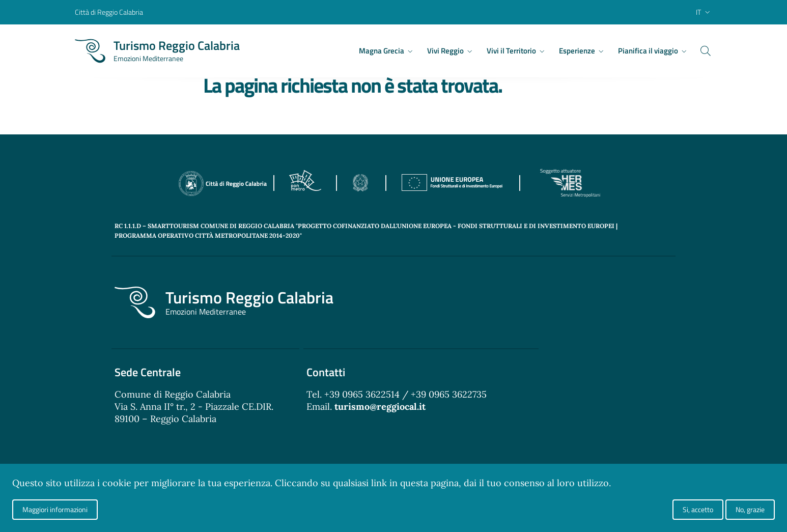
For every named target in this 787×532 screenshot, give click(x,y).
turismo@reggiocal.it (380, 407)
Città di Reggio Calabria (109, 12)
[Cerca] (700, 51)
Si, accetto (698, 509)
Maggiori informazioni (55, 509)
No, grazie (750, 509)
